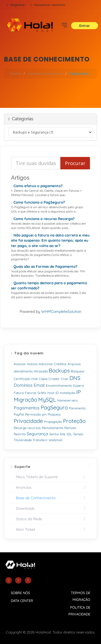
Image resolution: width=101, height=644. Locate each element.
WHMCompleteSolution (61, 311)
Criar (65, 379)
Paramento (77, 408)
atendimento (23, 371)
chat (34, 379)
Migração (25, 400)
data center (22, 601)
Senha (54, 434)
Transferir (40, 440)
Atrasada (41, 371)
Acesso (32, 364)
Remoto (70, 428)
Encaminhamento (59, 386)
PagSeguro (54, 407)
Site (63, 434)
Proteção (74, 421)
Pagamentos (27, 408)
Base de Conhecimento (45, 73)
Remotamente (53, 428)
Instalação (67, 393)
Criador (54, 379)
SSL (69, 434)
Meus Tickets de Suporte (50, 477)
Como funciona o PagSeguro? (38, 202)
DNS (75, 378)
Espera (79, 386)
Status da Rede (50, 519)
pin (44, 414)
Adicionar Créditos (53, 364)
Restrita (20, 434)
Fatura (19, 393)
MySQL (47, 400)
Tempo (78, 434)
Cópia (43, 379)
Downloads (50, 508)
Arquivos (74, 364)
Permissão (33, 414)
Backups (59, 370)
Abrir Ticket (50, 529)
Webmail (55, 440)
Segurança (37, 434)
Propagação (53, 422)
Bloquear (78, 371)
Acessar (20, 364)
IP (79, 392)
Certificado (22, 379)
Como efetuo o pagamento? (37, 186)
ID (57, 393)
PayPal (19, 414)
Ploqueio (54, 414)
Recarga (20, 428)
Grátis (42, 393)
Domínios (23, 385)
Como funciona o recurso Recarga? (43, 219)
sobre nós (20, 593)
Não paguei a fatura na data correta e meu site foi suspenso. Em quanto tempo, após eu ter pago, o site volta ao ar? (50, 240)
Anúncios (50, 487)
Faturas (31, 393)
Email (39, 385)
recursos (34, 428)
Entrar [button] (85, 26)
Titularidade (23, 440)
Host (51, 393)
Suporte (15, 73)
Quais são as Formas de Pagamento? (44, 266)
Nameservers (67, 400)
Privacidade (28, 421)
